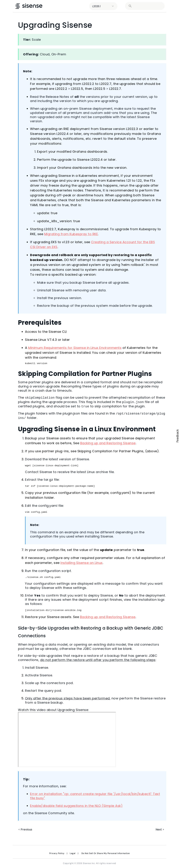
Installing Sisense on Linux (82, 563)
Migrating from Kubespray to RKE (71, 234)
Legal (73, 853)
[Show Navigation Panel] (171, 6)
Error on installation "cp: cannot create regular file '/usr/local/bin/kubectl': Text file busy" (95, 796)
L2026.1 (96, 6)
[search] (147, 6)
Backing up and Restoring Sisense (108, 443)
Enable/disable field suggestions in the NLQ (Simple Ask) (76, 806)
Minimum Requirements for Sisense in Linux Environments (75, 348)
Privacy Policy (57, 853)
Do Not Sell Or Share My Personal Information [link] (106, 853)
